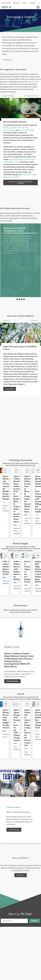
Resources (16, 3)
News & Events (6, 3)
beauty (6, 127)
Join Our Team (14, 830)
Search (35, 921)
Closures (35, 82)
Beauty (28, 82)
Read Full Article (12, 681)
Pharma (6, 84)
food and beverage (27, 130)
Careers (25, 3)
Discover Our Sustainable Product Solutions (21, 182)
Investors (33, 3)
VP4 (38, 354)
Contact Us (21, 875)
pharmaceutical (9, 130)
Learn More (10, 389)
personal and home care (19, 127)
